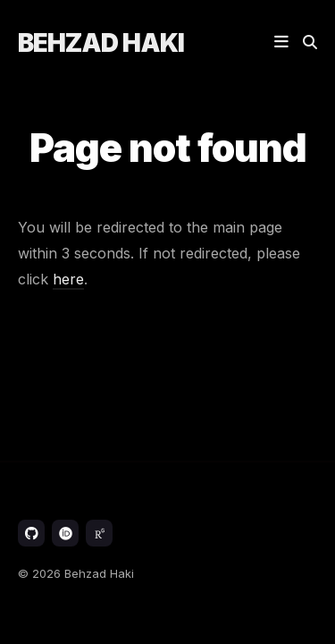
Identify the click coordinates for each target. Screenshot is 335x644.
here (68, 279)
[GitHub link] (31, 533)
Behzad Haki (101, 43)
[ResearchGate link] (99, 533)
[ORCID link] (65, 533)
